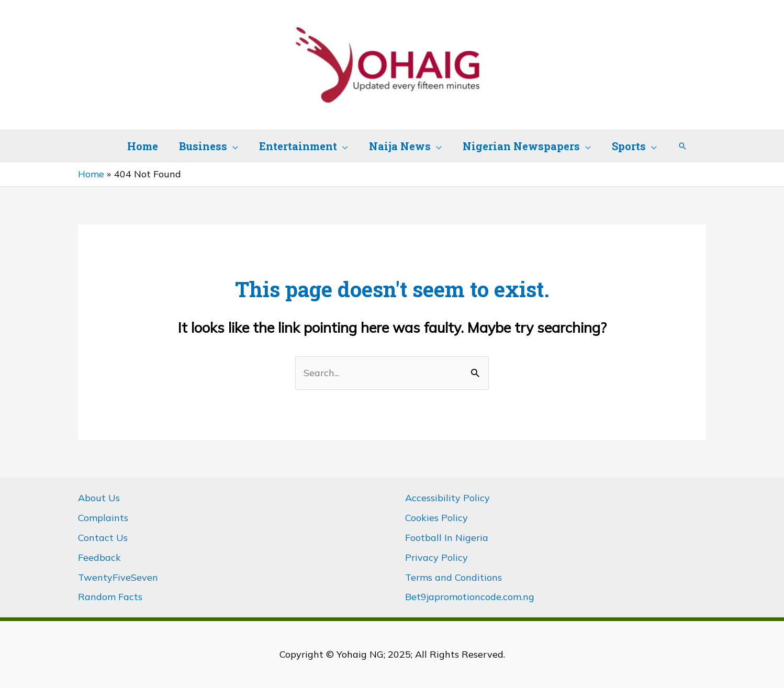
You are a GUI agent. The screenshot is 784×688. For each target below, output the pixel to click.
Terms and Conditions (453, 577)
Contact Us (103, 538)
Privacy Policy (436, 557)
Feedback (99, 557)
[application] (233, 146)
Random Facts (110, 597)
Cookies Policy (436, 518)
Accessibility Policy (447, 498)
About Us (99, 498)
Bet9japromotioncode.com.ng (470, 597)
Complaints (103, 518)
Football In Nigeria (447, 538)
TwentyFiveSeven (118, 577)
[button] (682, 146)
